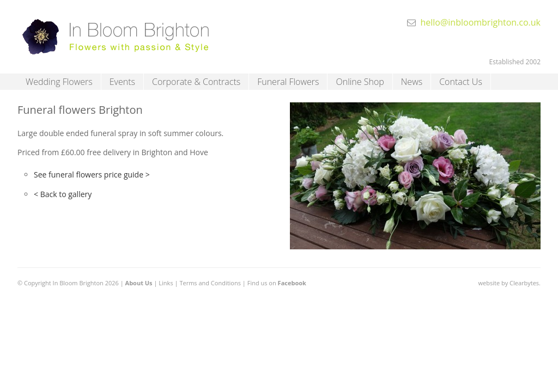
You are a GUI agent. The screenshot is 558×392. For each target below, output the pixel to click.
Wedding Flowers (59, 82)
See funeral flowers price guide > (92, 174)
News (412, 82)
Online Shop (360, 82)
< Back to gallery (63, 194)
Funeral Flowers (288, 82)
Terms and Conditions (210, 283)
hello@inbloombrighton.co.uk (480, 22)
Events (122, 82)
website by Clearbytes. (510, 283)
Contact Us (461, 82)
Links (166, 283)
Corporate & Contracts (196, 82)
